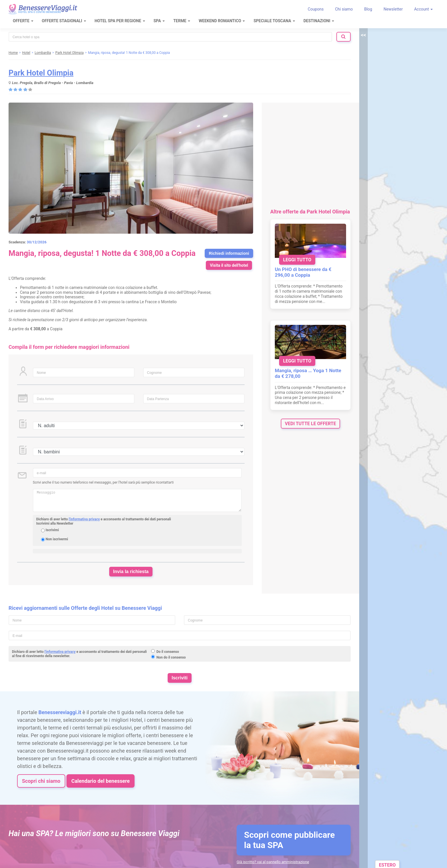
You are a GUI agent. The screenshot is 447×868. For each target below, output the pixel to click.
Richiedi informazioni (229, 253)
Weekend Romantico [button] (222, 21)
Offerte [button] (23, 21)
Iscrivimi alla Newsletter (55, 523)
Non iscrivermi (57, 539)
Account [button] (423, 9)
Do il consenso (168, 652)
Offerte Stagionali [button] (64, 21)
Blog (368, 9)
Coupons (316, 9)
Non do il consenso (171, 657)
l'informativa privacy (84, 519)
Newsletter (393, 9)
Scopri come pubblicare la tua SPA (289, 840)
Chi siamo (344, 9)
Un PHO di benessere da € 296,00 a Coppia (303, 272)
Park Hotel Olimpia (41, 73)
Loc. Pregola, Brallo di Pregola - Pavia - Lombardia (53, 83)
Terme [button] (182, 21)
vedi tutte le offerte (310, 424)
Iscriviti (180, 678)
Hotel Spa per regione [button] (120, 21)
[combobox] (170, 37)
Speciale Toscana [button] (274, 21)
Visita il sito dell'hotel (229, 265)
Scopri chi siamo (41, 781)
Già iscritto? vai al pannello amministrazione (273, 862)
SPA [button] (159, 21)
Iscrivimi (52, 530)
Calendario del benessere (100, 781)
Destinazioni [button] (319, 21)
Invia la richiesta (131, 571)
